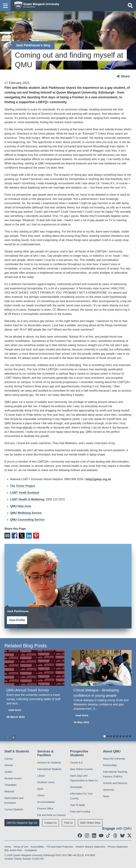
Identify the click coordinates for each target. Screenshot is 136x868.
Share (125, 76)
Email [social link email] (7, 535)
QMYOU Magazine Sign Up (22, 822)
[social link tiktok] (108, 834)
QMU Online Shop (90, 822)
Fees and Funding (80, 810)
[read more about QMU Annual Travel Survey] (34, 709)
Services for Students (49, 761)
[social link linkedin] (94, 834)
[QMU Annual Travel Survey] (34, 667)
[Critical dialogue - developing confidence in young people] (102, 667)
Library (41, 775)
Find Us (68, 822)
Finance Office (45, 807)
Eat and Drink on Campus (52, 814)
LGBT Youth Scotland (25, 493)
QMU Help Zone (21, 506)
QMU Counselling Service (27, 520)
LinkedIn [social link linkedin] (25, 535)
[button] (5, 6)
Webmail (9, 791)
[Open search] (130, 6)
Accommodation (46, 801)
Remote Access (13, 777)
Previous (7, 737)
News (106, 795)
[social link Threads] (115, 834)
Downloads (76, 786)
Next (13, 737)
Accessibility (37, 846)
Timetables (10, 784)
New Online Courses (81, 768)
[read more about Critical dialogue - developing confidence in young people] (102, 715)
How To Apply (78, 804)
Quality (8, 771)
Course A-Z (76, 761)
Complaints (31, 849)
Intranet (9, 764)
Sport (40, 788)
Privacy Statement (118, 846)
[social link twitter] (129, 834)
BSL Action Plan (13, 849)
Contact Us (51, 822)
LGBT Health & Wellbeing (27, 499)
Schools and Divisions (115, 782)
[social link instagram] (87, 834)
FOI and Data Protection (60, 846)
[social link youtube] (101, 834)
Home (8, 846)
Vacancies (109, 789)
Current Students (14, 809)
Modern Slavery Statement (90, 846)
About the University (114, 758)
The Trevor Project (23, 486)
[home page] (36, 5)
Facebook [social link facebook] (13, 535)
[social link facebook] (80, 834)
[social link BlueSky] (122, 834)
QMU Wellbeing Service (26, 513)
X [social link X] (19, 535)
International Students (49, 768)
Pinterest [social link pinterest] (32, 535)
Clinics (41, 794)
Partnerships (110, 764)
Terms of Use (21, 846)
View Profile (17, 619)
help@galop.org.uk (98, 479)
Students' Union (46, 781)
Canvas (9, 758)
